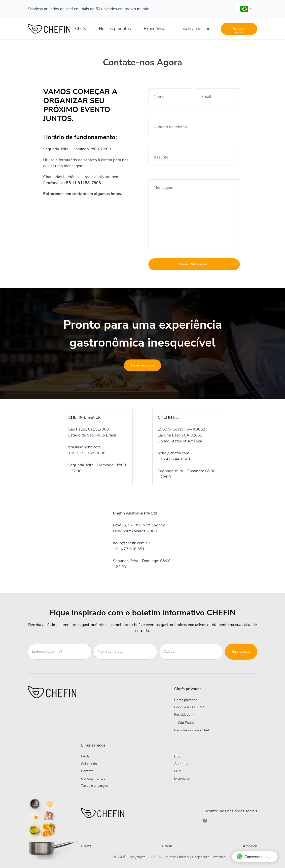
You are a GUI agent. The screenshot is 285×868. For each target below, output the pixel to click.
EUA (178, 771)
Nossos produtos (115, 29)
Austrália (181, 764)
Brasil (167, 846)
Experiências (156, 29)
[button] (207, 715)
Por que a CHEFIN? (189, 707)
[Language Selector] (247, 9)
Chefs (81, 29)
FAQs (85, 756)
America (250, 846)
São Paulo (186, 723)
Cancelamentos (93, 778)
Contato (87, 771)
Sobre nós (89, 764)
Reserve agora (239, 30)
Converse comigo (255, 856)
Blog (178, 756)
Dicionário (182, 778)
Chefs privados (186, 700)
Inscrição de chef (196, 29)
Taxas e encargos (95, 786)
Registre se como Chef (191, 730)
